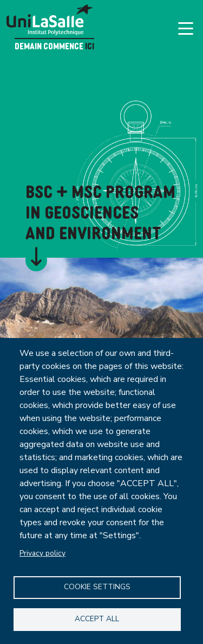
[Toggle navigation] (186, 28)
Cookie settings (97, 587)
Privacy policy (42, 553)
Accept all (97, 619)
